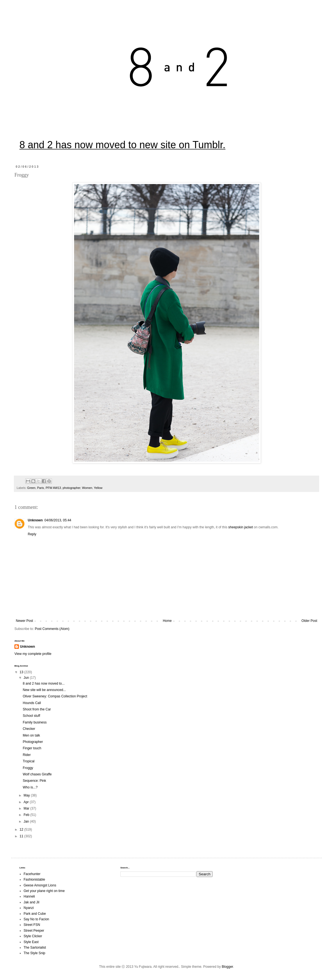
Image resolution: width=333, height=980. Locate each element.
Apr (27, 802)
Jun (27, 678)
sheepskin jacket (241, 527)
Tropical (29, 761)
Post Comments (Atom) (52, 629)
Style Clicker (33, 936)
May (27, 795)
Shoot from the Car (37, 709)
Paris (41, 488)
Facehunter (32, 874)
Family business (35, 722)
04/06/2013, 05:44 (58, 520)
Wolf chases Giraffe (37, 774)
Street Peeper (34, 931)
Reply (32, 534)
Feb (27, 815)
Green (31, 488)
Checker (29, 729)
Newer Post (24, 621)
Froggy (28, 768)
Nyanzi (29, 908)
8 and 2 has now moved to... (44, 684)
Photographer (33, 742)
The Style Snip (34, 953)
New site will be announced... (44, 690)
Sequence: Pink (34, 781)
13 (22, 672)
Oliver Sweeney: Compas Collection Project (55, 696)
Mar (27, 808)
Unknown (35, 520)
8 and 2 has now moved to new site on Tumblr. (122, 145)
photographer (72, 488)
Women (87, 488)
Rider (27, 755)
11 (22, 836)
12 (22, 830)
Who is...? (30, 787)
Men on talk (31, 735)
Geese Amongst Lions (40, 885)
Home (167, 621)
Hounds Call (32, 703)
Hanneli (29, 896)
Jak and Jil (31, 902)
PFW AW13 (53, 488)
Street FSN (32, 925)
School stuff (31, 716)
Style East (31, 942)
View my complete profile (33, 654)
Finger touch (32, 748)
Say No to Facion (36, 919)
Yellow (98, 488)
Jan (27, 821)
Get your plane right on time (44, 891)
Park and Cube (35, 914)
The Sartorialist (35, 948)
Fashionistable (34, 880)
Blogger (227, 967)
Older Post (309, 621)
